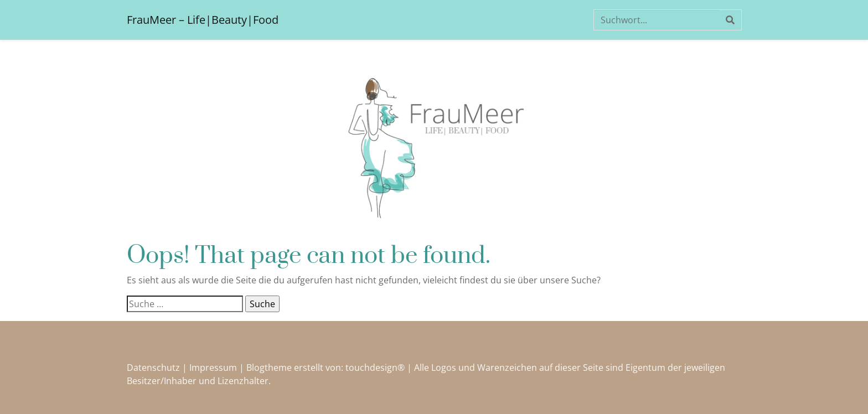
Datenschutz (153, 368)
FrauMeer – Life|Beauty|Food (203, 20)
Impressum (213, 368)
